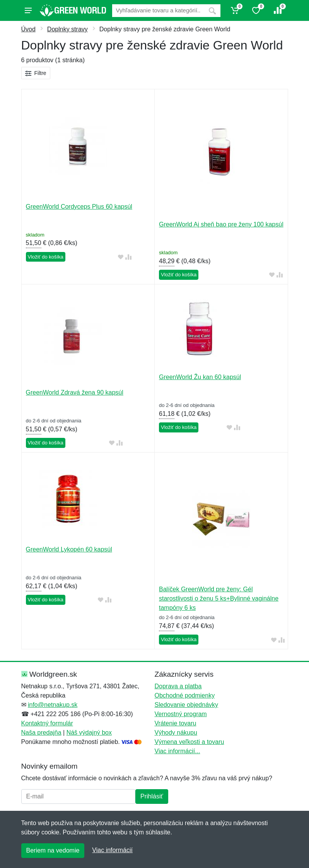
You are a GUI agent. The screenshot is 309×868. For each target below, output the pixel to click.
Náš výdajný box (89, 733)
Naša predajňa (41, 733)
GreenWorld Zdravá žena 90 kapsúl (75, 392)
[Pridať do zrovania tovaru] (128, 257)
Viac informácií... (178, 751)
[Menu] (28, 10)
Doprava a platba (178, 686)
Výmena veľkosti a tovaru (189, 742)
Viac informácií (112, 850)
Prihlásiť (152, 796)
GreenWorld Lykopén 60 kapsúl (69, 549)
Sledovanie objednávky (187, 705)
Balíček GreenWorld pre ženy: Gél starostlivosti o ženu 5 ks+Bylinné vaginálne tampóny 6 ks (219, 598)
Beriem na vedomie (53, 850)
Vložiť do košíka (46, 257)
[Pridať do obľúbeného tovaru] (121, 257)
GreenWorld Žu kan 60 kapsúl (200, 377)
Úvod (28, 29)
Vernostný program (181, 714)
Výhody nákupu (176, 733)
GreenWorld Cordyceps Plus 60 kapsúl (79, 207)
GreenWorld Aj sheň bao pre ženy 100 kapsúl (221, 224)
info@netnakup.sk (53, 705)
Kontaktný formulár (47, 723)
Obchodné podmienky (185, 695)
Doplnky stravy (67, 29)
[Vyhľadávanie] (158, 11)
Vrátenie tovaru (176, 723)
